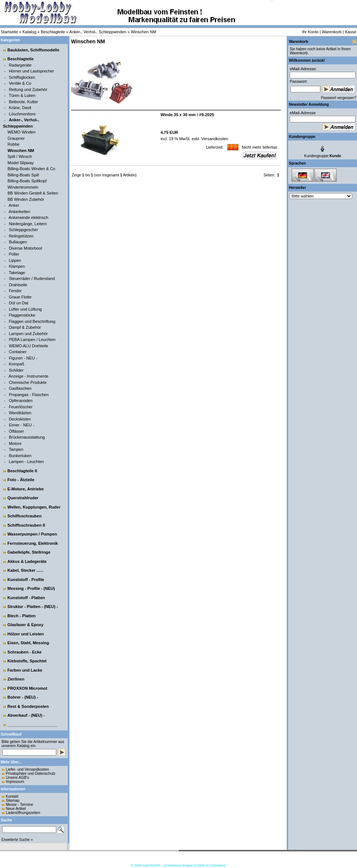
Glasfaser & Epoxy (25, 625)
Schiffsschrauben (24, 516)
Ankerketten (19, 212)
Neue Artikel (16, 809)
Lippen (15, 260)
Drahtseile (18, 285)
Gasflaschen (20, 388)
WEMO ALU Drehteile (28, 346)
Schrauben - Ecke (24, 652)
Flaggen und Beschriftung (32, 321)
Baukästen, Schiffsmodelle (33, 50)
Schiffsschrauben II (26, 525)
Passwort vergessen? (339, 98)
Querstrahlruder (23, 498)
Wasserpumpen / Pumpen (32, 534)
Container (18, 352)
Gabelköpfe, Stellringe (29, 552)
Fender (15, 291)
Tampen (16, 449)
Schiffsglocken (22, 77)
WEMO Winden (21, 132)
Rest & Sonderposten (28, 706)
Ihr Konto (310, 32)
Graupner (16, 138)
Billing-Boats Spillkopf (27, 181)
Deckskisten (20, 419)
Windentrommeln (23, 187)
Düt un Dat (19, 303)
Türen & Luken (22, 95)
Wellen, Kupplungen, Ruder (34, 507)
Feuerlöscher (21, 407)
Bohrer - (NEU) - (23, 697)
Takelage (17, 273)
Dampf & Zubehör (25, 327)
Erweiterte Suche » (17, 840)
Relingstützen (21, 236)
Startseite (9, 32)
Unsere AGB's (18, 778)
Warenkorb (332, 32)
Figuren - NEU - (23, 358)
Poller (14, 254)
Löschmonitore (22, 114)
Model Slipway (21, 163)
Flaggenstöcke (22, 315)
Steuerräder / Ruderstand (32, 278)
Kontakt (12, 796)
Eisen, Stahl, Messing (28, 643)
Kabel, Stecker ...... (25, 570)
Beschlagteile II (22, 471)
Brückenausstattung (27, 437)
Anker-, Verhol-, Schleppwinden (98, 32)
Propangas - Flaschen (29, 395)
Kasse (351, 32)
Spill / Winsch (20, 156)
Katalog (29, 32)
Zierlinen (16, 679)
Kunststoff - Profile (26, 580)
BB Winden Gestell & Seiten (33, 193)
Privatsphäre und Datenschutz (31, 774)
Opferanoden (21, 401)
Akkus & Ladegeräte (27, 561)
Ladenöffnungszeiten (23, 813)
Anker (14, 205)
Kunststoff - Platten (26, 598)
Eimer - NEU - (21, 425)
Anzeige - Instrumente (28, 376)
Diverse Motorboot (26, 248)
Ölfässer (16, 431)
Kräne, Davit (20, 108)
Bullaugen (18, 242)
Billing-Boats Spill (23, 175)
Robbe (13, 144)
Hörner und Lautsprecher (31, 71)
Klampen (17, 266)
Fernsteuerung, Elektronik (33, 543)
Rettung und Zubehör (28, 89)
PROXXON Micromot (27, 688)
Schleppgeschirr (23, 230)
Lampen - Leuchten (26, 462)
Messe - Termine (20, 805)
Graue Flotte (20, 297)
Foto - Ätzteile (21, 480)
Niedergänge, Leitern (28, 224)
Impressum (15, 782)
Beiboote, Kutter (23, 102)
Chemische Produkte (28, 382)
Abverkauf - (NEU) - (26, 715)
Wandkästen (20, 413)
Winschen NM (144, 32)
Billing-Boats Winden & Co (31, 169)
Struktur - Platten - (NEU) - (33, 607)
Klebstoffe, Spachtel (27, 661)
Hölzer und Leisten (26, 634)
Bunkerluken (20, 456)
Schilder (16, 370)
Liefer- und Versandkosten (28, 769)
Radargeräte (20, 65)
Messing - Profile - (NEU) (31, 588)
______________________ (32, 725)
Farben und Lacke (25, 670)
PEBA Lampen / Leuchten (32, 340)
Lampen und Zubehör (28, 334)
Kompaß (17, 364)
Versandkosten (214, 139)
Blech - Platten (21, 616)
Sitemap (13, 801)
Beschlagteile (53, 32)
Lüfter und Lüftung (25, 309)
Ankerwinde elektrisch (28, 217)
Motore (15, 443)
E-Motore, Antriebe (26, 489)
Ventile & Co (20, 83)
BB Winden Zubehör (26, 199)
